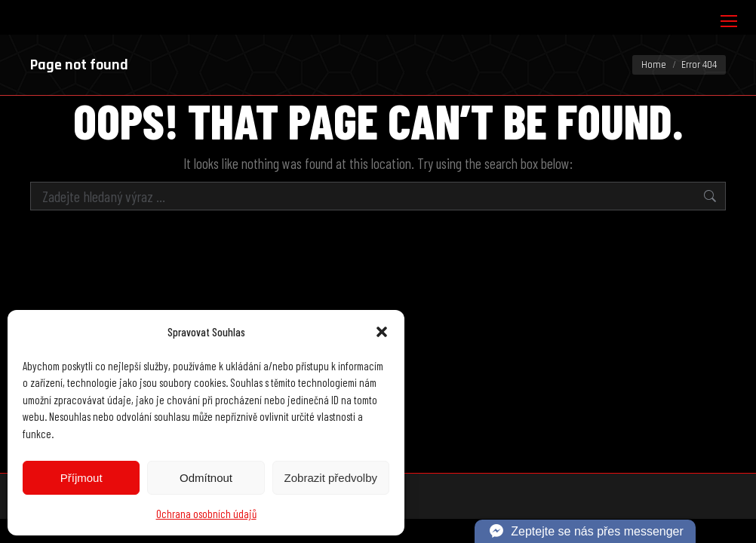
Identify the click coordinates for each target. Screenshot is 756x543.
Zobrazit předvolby (331, 478)
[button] (382, 332)
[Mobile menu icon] (729, 21)
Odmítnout (206, 478)
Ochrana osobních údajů (206, 514)
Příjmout (81, 478)
